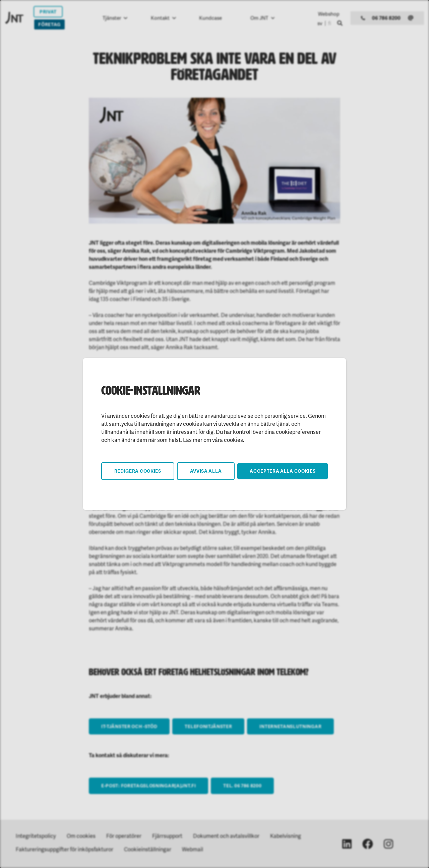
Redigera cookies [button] (138, 471)
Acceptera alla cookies (283, 471)
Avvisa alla (206, 471)
